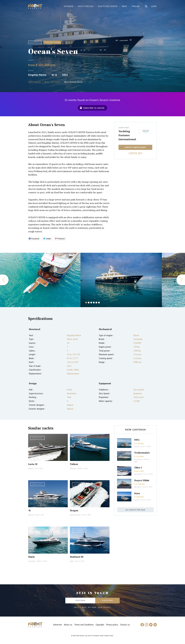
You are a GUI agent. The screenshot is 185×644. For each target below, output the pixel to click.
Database (69, 6)
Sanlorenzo (138, 474)
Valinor (74, 464)
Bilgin (72, 561)
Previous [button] (4, 280)
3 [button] (91, 303)
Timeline (135, 6)
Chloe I (138, 467)
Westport (73, 468)
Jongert (31, 468)
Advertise (58, 625)
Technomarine (142, 453)
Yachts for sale (86, 6)
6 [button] (99, 303)
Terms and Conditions (84, 625)
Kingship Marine (37, 75)
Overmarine (139, 459)
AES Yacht (138, 487)
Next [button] (181, 280)
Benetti (31, 515)
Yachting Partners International (127, 135)
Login (154, 6)
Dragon (74, 510)
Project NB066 (142, 480)
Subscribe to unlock (94, 108)
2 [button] (89, 303)
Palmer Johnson (75, 515)
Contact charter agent (135, 147)
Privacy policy (112, 625)
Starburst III (77, 557)
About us (68, 625)
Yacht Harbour (35, 7)
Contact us (125, 625)
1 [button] (86, 303)
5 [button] (96, 303)
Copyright (100, 625)
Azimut (137, 446)
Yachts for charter (108, 6)
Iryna (137, 493)
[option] (40, 280)
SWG (137, 440)
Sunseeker (32, 561)
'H (29, 510)
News (124, 6)
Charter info (135, 153)
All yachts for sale (135, 510)
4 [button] (94, 303)
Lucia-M (33, 464)
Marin (31, 557)
